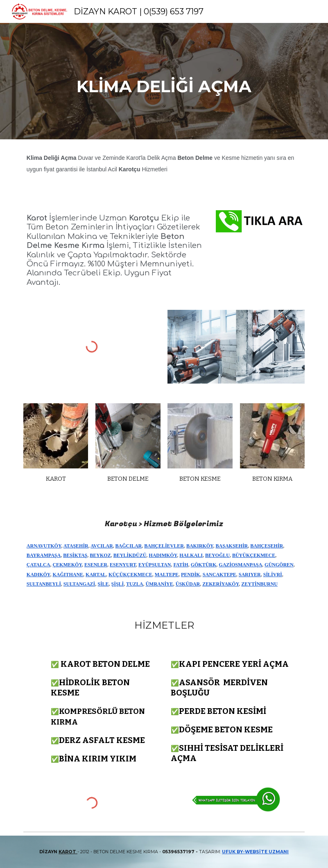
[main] (164, 81)
